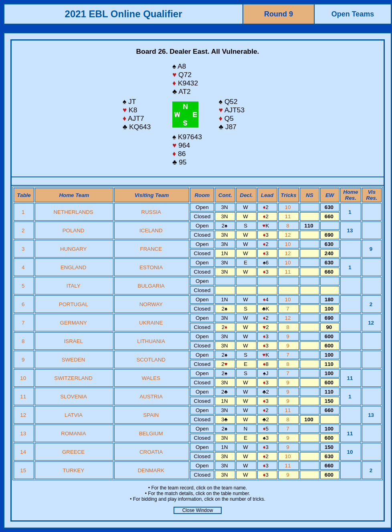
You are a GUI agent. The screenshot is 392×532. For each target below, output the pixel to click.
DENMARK (151, 470)
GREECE (73, 452)
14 (24, 452)
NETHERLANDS (73, 212)
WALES (151, 378)
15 (24, 470)
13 (24, 434)
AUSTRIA (151, 397)
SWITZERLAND (73, 378)
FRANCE (151, 249)
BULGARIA (151, 286)
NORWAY (151, 304)
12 (289, 235)
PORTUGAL (74, 304)
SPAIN (151, 415)
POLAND (74, 230)
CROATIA (151, 452)
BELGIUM (151, 434)
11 (289, 216)
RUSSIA (151, 212)
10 (289, 207)
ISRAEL (74, 341)
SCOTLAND (151, 360)
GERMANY (74, 323)
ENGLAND (73, 267)
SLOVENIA (73, 397)
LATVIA (73, 415)
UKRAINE (151, 323)
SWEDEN (74, 360)
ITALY (74, 286)
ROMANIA (73, 434)
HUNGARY (73, 249)
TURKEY (73, 470)
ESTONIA (151, 267)
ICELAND (151, 230)
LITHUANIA (151, 341)
